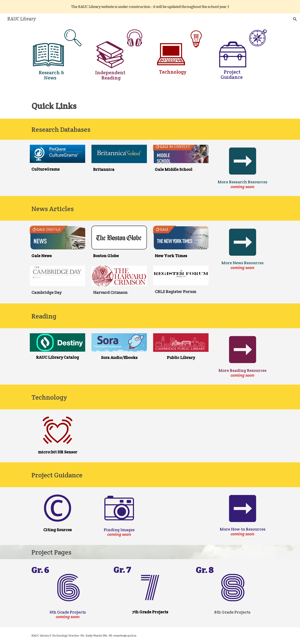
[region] (150, 7)
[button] (295, 19)
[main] (57, 48)
